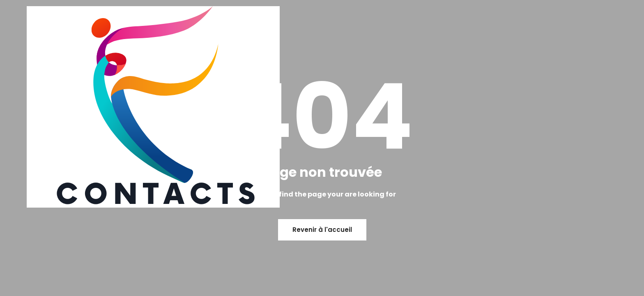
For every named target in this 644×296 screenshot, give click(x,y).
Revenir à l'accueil (322, 230)
